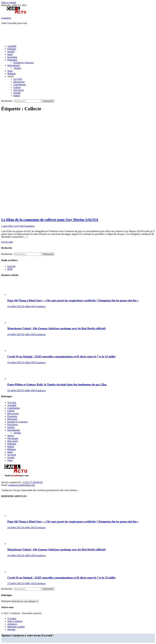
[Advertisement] (57, 34)
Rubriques (6, 601)
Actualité (12, 46)
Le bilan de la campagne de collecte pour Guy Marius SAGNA (50, 220)
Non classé (13, 441)
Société (11, 52)
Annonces (12, 624)
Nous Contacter (15, 621)
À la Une (12, 403)
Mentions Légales (16, 627)
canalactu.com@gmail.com (22, 485)
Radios (17, 96)
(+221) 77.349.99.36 (33, 482)
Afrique (17, 68)
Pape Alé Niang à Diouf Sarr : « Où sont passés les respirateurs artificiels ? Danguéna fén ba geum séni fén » (73, 300)
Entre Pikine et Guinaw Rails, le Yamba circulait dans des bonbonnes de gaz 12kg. (57, 384)
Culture (17, 87)
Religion (12, 74)
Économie (12, 57)
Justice (11, 436)
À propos (12, 618)
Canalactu (6, 18)
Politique (12, 49)
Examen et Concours (24, 63)
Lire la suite (7, 242)
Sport (10, 71)
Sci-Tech (18, 79)
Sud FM (11, 266)
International (14, 65)
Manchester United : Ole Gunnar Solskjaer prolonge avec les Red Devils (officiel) (56, 328)
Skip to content (9, 3)
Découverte (19, 82)
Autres (11, 76)
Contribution (20, 85)
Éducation (12, 60)
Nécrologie (13, 438)
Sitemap (11, 629)
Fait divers (19, 90)
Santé (10, 54)
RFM (10, 269)
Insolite (17, 93)
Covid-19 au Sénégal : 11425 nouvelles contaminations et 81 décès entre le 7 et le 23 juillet (61, 357)
